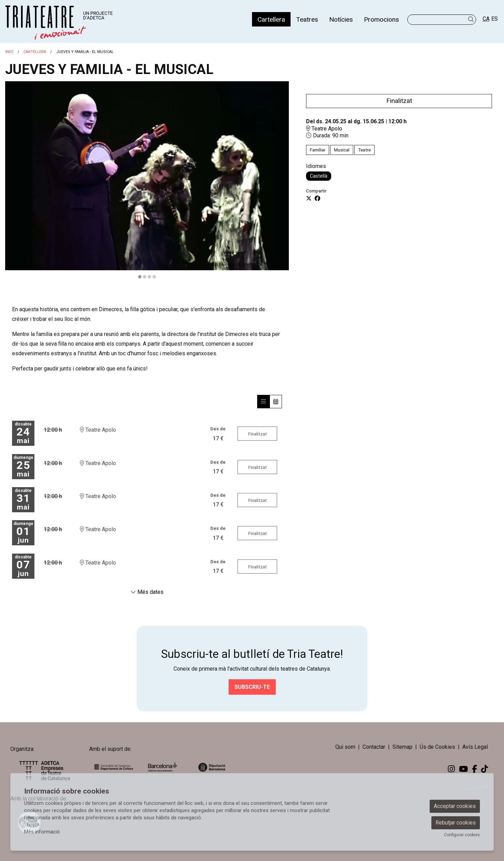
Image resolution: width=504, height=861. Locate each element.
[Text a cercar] (442, 20)
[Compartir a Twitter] (309, 199)
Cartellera (35, 52)
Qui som (345, 747)
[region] (147, 181)
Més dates (147, 592)
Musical (342, 150)
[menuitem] (271, 19)
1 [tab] (140, 277)
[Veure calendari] (276, 402)
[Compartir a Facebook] (317, 199)
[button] (472, 19)
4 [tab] (154, 277)
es (495, 19)
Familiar (318, 150)
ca (486, 19)
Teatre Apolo (324, 129)
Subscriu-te (252, 687)
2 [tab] (145, 277)
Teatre (364, 150)
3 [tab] (149, 277)
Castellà (319, 176)
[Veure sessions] (263, 402)
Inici (9, 52)
